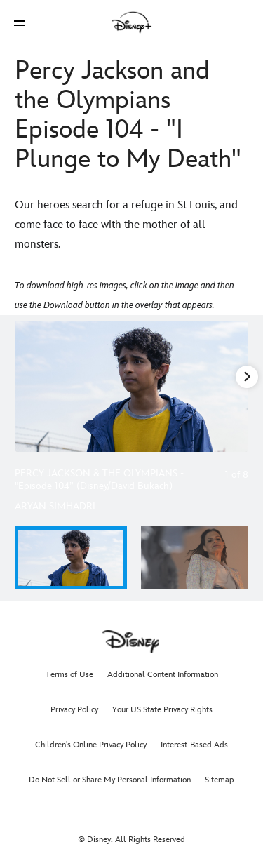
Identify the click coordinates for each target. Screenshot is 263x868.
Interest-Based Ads (194, 745)
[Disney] (132, 22)
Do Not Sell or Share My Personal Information (110, 780)
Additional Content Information (163, 675)
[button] (20, 23)
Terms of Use (69, 675)
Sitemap (220, 780)
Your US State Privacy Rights (162, 710)
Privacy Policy (74, 710)
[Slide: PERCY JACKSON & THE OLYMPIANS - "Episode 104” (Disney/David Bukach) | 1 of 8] (131, 386)
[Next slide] (238, 386)
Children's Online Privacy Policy (91, 745)
